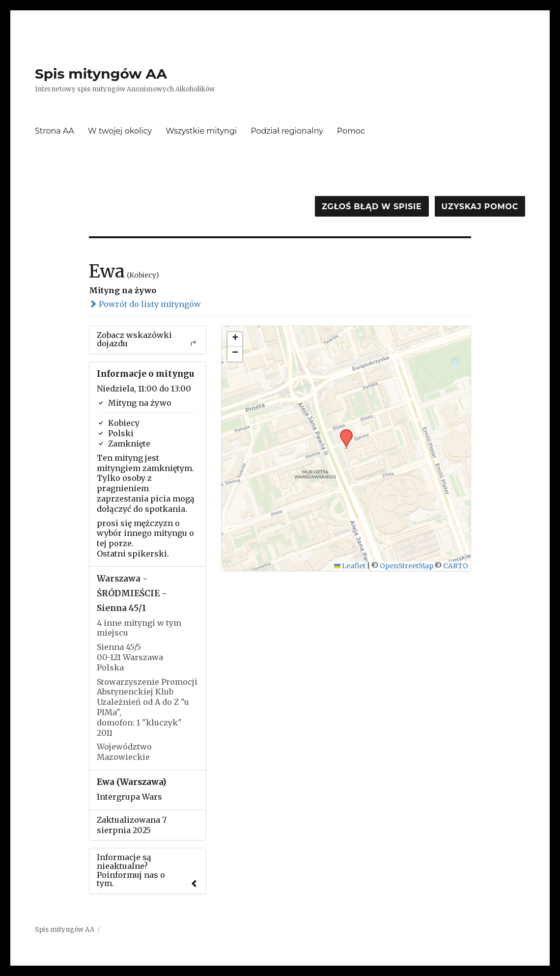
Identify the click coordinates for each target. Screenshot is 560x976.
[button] (343, 432)
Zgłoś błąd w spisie (372, 207)
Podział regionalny (287, 131)
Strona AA (55, 131)
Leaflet (350, 566)
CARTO (456, 566)
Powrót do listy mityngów (145, 304)
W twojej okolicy (120, 131)
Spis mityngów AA (101, 74)
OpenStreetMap (406, 566)
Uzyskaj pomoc (480, 207)
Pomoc (351, 131)
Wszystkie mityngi (201, 131)
